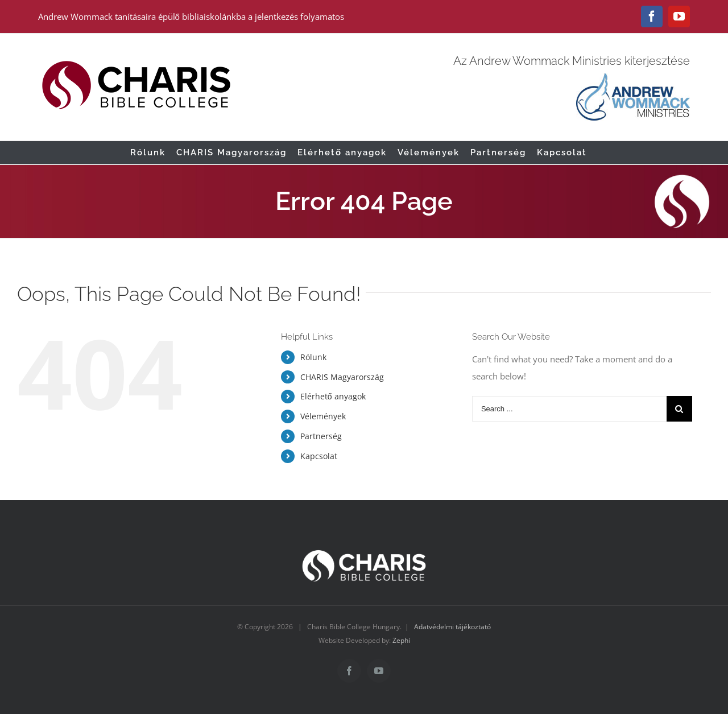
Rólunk (313, 357)
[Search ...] (569, 409)
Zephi (401, 640)
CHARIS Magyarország (342, 377)
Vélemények (323, 416)
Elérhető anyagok (333, 396)
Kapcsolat (319, 456)
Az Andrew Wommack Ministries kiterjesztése (572, 61)
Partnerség (321, 436)
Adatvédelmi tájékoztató (452, 627)
